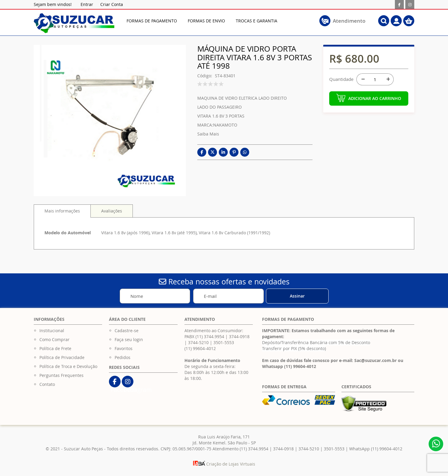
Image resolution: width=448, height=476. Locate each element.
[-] (362, 79)
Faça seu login (129, 339)
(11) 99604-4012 (200, 348)
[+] (388, 79)
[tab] (62, 211)
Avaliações (112, 211)
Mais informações (62, 211)
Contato (47, 384)
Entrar (87, 4)
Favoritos (124, 348)
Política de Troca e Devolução (68, 366)
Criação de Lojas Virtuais (224, 464)
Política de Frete (55, 348)
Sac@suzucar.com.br (375, 360)
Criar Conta (112, 4)
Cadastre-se (127, 331)
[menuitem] (152, 21)
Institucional (52, 331)
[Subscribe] (297, 296)
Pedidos (123, 357)
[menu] (213, 21)
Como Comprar (54, 339)
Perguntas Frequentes (61, 375)
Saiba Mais (208, 134)
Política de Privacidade (62, 357)
